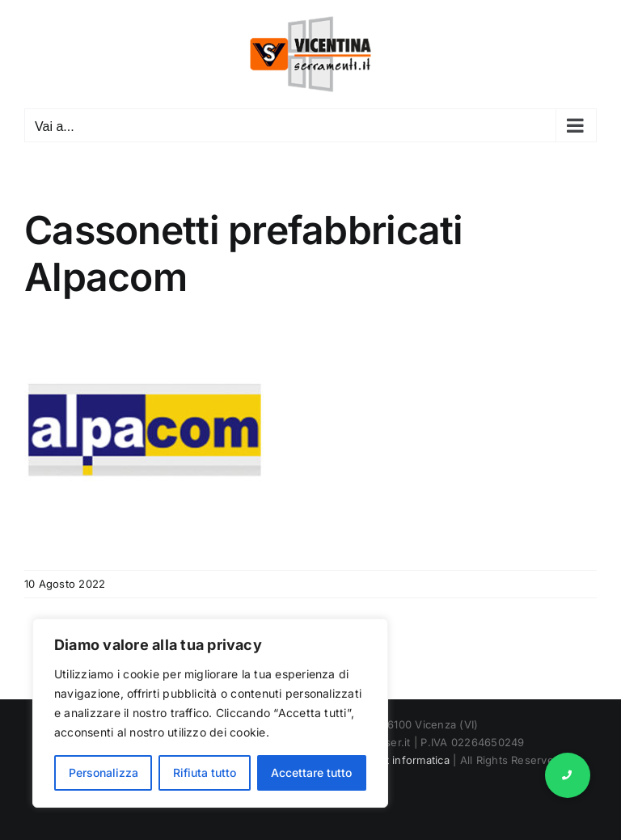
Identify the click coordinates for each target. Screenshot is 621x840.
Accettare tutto (311, 772)
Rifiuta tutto (205, 772)
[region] (210, 713)
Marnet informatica (401, 760)
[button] (568, 775)
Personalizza (103, 772)
